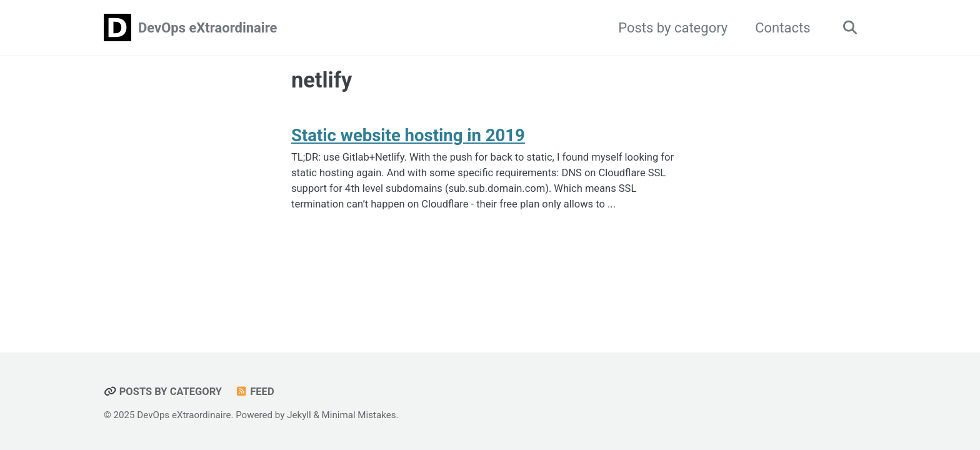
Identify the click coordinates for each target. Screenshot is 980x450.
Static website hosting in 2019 (408, 135)
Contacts (782, 28)
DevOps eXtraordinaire (207, 28)
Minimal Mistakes (359, 415)
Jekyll (299, 415)
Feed (255, 392)
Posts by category (673, 28)
